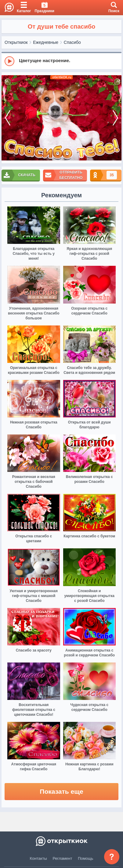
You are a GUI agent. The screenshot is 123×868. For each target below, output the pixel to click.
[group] (61, 61)
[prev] (8, 118)
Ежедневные (46, 42)
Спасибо (72, 42)
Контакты (38, 858)
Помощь (85, 858)
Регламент (63, 858)
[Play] (9, 61)
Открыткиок (16, 42)
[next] (115, 118)
